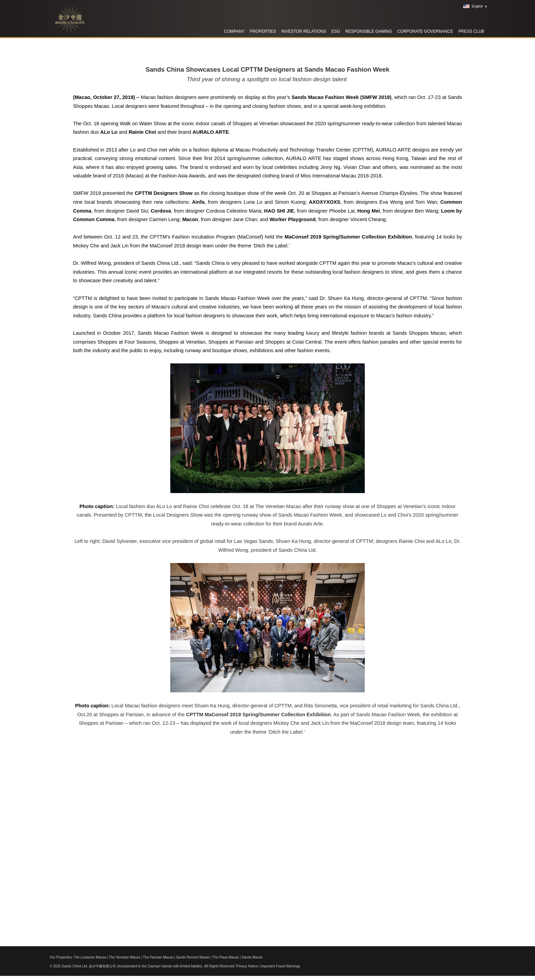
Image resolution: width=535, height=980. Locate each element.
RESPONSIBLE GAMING (369, 31)
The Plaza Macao (226, 957)
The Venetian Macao (125, 957)
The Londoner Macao (90, 957)
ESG (336, 31)
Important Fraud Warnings (280, 966)
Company (234, 31)
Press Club (471, 31)
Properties (263, 31)
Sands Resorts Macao (193, 957)
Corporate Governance (425, 31)
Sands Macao (252, 957)
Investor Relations (304, 31)
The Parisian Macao (158, 957)
